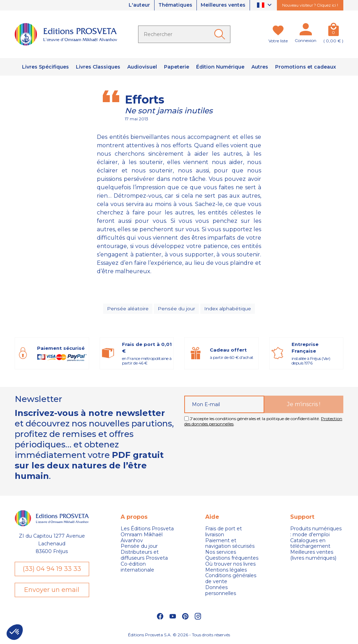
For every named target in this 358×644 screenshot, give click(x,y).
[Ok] (221, 34)
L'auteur (138, 5)
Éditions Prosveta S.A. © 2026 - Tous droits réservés (179, 635)
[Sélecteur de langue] (265, 5)
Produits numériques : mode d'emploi (316, 532)
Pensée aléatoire (128, 309)
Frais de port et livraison (224, 532)
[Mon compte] (306, 31)
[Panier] (333, 31)
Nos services (221, 553)
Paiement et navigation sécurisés (230, 544)
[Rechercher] (184, 34)
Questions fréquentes (232, 558)
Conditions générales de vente (231, 579)
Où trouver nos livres (230, 564)
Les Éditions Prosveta (147, 529)
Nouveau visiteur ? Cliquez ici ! (310, 5)
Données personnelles (221, 591)
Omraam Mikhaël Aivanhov (142, 538)
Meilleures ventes (223, 5)
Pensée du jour (176, 309)
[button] (15, 632)
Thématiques (174, 5)
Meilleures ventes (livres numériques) (313, 556)
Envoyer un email (52, 590)
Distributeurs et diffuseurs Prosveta (144, 556)
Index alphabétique (227, 309)
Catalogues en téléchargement (310, 544)
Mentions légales (226, 570)
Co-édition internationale (137, 567)
